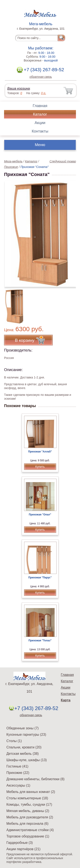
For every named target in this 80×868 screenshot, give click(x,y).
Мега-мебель (13, 161)
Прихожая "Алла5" (40, 452)
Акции (40, 123)
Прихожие (11, 167)
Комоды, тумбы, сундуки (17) (29, 805)
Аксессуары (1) (18, 785)
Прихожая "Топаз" (40, 641)
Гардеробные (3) (20, 843)
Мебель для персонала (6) (27, 824)
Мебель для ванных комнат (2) (31, 792)
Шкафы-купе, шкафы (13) (27, 760)
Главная (40, 106)
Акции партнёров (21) (23, 849)
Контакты (40, 131)
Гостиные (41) (17, 766)
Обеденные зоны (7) (23, 728)
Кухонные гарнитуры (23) (26, 735)
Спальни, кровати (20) (24, 747)
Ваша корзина (18, 89)
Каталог (40, 114)
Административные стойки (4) (30, 830)
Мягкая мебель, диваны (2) (28, 811)
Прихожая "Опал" (40, 515)
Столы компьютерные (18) (27, 798)
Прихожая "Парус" (40, 578)
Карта (66, 700)
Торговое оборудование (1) (28, 836)
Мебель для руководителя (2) (30, 817)
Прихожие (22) (18, 773)
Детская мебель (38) (23, 754)
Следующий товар (63, 161)
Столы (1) (14, 741)
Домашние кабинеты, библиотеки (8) (35, 779)
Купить (40, 467)
